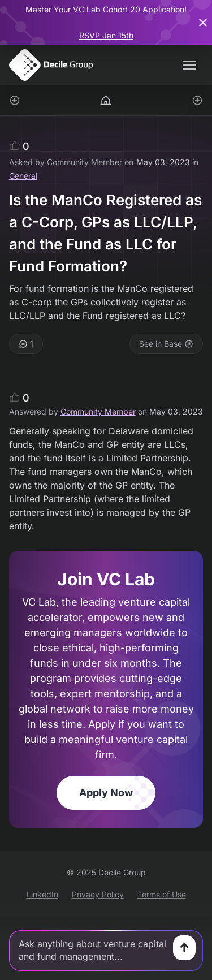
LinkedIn (42, 894)
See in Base (166, 344)
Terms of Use (162, 894)
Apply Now (106, 793)
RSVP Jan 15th (106, 35)
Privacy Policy (98, 894)
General (23, 176)
